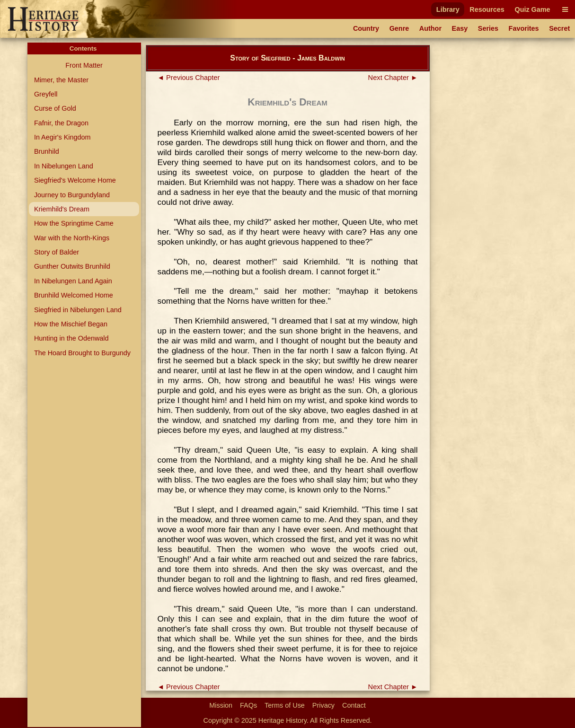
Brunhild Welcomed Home (74, 295)
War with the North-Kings (72, 238)
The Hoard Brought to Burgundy (82, 353)
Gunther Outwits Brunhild (72, 266)
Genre (399, 28)
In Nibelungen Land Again (73, 281)
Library (448, 9)
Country (366, 28)
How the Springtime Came (74, 223)
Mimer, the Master (61, 80)
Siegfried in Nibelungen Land (78, 310)
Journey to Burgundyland (72, 195)
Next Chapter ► (393, 78)
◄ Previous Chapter (189, 78)
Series (488, 28)
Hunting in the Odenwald (71, 338)
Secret (559, 28)
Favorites (524, 28)
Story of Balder (57, 252)
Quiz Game (532, 9)
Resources (487, 9)
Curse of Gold (55, 108)
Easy (460, 28)
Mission (221, 705)
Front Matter (84, 65)
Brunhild (47, 151)
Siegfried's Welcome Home (75, 180)
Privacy (323, 705)
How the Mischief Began (71, 324)
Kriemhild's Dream (62, 209)
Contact (354, 705)
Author (430, 28)
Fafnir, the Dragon (61, 123)
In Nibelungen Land (64, 166)
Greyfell (46, 94)
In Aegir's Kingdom (62, 137)
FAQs (248, 705)
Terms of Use (285, 705)
